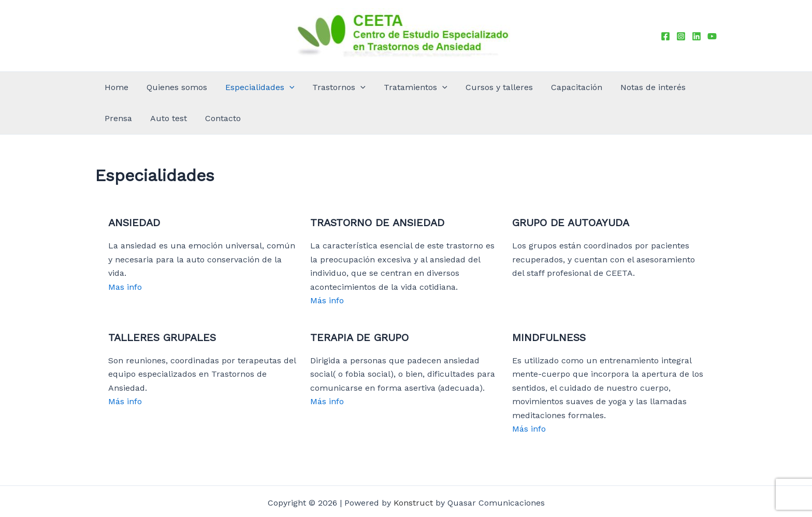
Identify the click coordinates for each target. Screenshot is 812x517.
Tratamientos (362, 87)
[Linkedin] (697, 36)
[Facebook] (665, 36)
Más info (327, 269)
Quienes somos (161, 87)
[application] (262, 87)
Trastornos (299, 87)
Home (113, 87)
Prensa (613, 87)
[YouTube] (712, 36)
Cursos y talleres (433, 87)
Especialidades (232, 87)
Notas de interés (561, 87)
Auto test (651, 87)
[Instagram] (681, 36)
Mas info (125, 256)
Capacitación (497, 87)
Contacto (693, 87)
